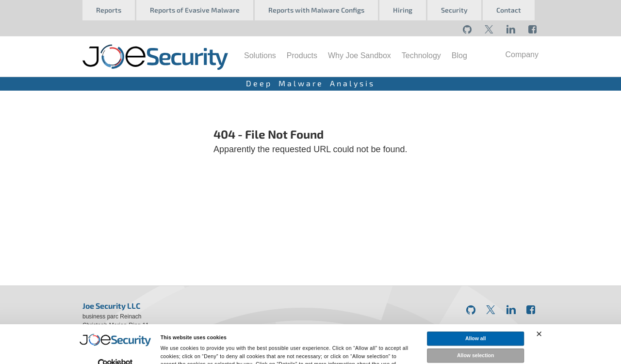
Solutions (260, 55)
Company (522, 55)
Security (454, 10)
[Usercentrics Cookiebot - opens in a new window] (115, 331)
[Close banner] (539, 301)
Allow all (476, 305)
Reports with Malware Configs (316, 10)
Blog (459, 55)
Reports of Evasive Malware (195, 10)
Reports (109, 10)
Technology (421, 55)
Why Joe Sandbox (360, 55)
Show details (428, 356)
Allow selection (475, 322)
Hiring (403, 10)
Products (302, 55)
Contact (509, 10)
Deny (475, 339)
